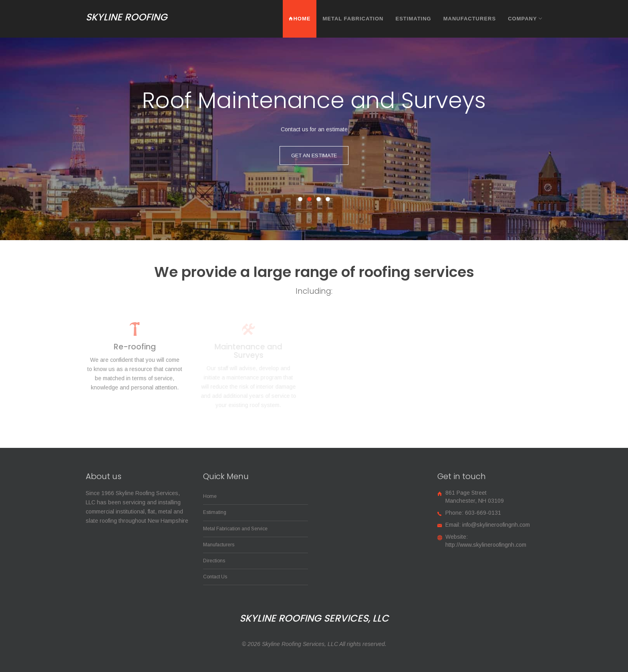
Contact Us (215, 577)
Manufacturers (470, 19)
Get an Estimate (314, 155)
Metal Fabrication (353, 19)
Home (300, 19)
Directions (214, 561)
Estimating (413, 19)
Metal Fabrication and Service (235, 529)
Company (525, 19)
